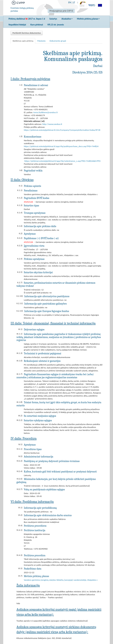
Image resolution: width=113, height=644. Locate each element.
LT (74, 2)
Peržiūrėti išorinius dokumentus (27, 33)
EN (70, 2)
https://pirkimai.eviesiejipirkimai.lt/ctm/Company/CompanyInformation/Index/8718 (62, 130)
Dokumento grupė (58, 41)
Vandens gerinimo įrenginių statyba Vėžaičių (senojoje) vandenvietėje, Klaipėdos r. (61, 580)
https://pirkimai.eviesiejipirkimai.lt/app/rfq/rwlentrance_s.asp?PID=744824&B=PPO (62, 161)
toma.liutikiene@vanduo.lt (46, 112)
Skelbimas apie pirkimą (23, 41)
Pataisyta (41, 41)
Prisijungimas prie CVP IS (61, 11)
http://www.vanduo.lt (52, 124)
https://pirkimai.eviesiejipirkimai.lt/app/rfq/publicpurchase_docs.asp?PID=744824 (61, 146)
